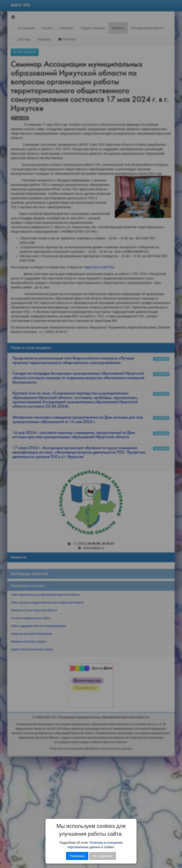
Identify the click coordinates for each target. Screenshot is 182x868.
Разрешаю (77, 856)
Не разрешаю (103, 856)
